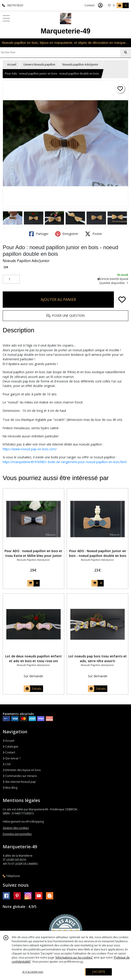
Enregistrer (67, 234)
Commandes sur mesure (20, 776)
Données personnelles (17, 834)
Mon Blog (10, 788)
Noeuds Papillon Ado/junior (26, 261)
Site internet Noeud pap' (20, 782)
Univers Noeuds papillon (39, 64)
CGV (7, 764)
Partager (39, 234)
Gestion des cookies (16, 828)
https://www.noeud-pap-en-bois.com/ (30, 449)
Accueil (12, 64)
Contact (90, 5)
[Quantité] (11, 279)
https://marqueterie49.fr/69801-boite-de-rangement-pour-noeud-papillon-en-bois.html (65, 462)
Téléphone (11, 876)
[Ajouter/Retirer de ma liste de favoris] (122, 300)
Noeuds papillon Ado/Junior (80, 64)
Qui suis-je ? (11, 758)
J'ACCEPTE (99, 972)
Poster (94, 234)
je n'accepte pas (33, 972)
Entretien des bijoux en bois (22, 770)
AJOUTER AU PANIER (58, 300)
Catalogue (10, 747)
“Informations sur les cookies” (74, 958)
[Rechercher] (126, 52)
